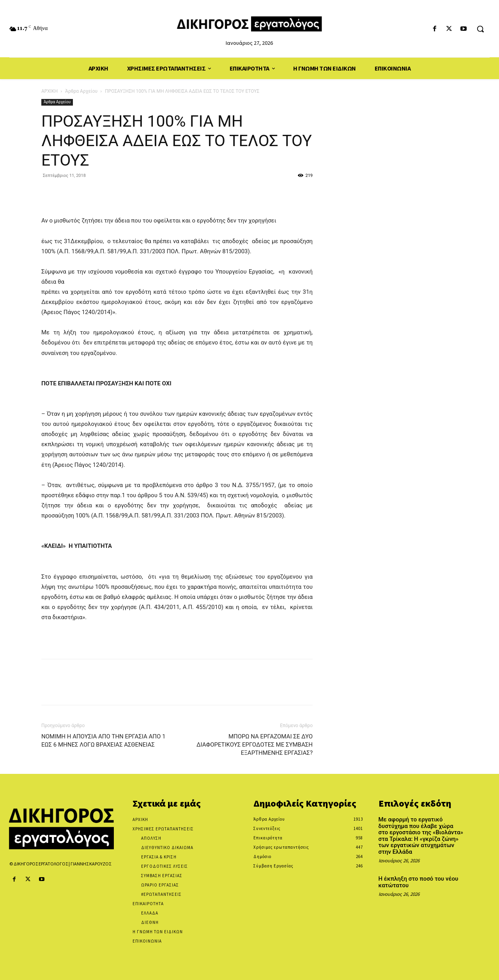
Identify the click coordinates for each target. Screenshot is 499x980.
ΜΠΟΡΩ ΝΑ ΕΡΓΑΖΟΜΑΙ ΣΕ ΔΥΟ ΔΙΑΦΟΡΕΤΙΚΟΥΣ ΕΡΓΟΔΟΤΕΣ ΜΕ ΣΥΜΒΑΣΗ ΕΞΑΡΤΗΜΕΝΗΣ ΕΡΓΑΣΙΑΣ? (255, 745)
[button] (480, 29)
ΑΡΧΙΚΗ (50, 91)
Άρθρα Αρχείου (81, 91)
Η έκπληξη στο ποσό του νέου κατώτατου (418, 882)
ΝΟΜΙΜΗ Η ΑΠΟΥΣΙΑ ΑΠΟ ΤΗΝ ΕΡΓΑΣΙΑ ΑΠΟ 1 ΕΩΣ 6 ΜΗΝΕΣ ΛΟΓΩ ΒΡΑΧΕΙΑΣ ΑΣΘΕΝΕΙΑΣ (103, 741)
